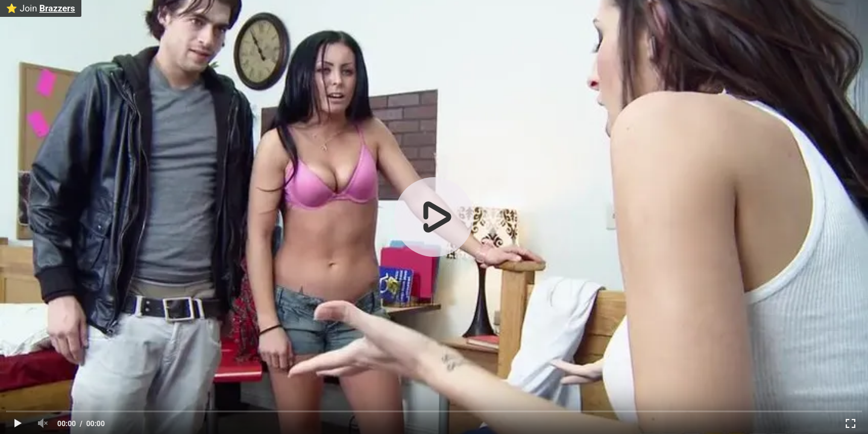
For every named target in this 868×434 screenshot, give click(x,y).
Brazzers (57, 8)
